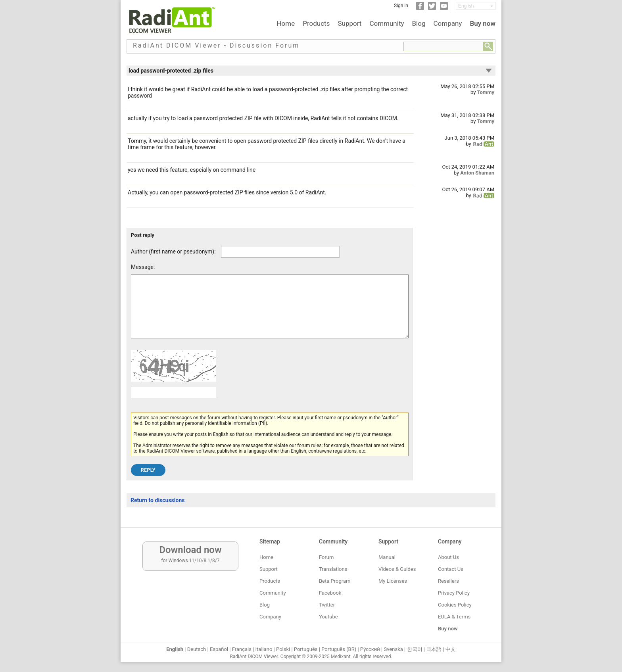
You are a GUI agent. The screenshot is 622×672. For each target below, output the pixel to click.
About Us (448, 557)
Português (306, 649)
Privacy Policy (454, 593)
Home (286, 23)
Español (219, 649)
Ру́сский (370, 649)
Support (349, 23)
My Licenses (393, 581)
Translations (333, 569)
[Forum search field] (443, 46)
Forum (326, 557)
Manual (387, 557)
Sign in (401, 6)
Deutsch (197, 649)
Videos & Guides (397, 569)
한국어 (415, 649)
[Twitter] (432, 8)
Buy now (483, 23)
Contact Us (451, 569)
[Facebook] (420, 8)
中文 (451, 649)
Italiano (264, 649)
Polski (283, 649)
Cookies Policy (455, 605)
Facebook (330, 593)
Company (447, 23)
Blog (419, 23)
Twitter (327, 605)
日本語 (434, 649)
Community (387, 23)
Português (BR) (339, 649)
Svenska (394, 649)
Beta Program (335, 581)
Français (242, 649)
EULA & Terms (454, 617)
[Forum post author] (280, 252)
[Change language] (476, 6)
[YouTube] (444, 8)
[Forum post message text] (270, 312)
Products (316, 23)
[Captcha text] (174, 404)
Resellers (448, 581)
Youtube (328, 617)
